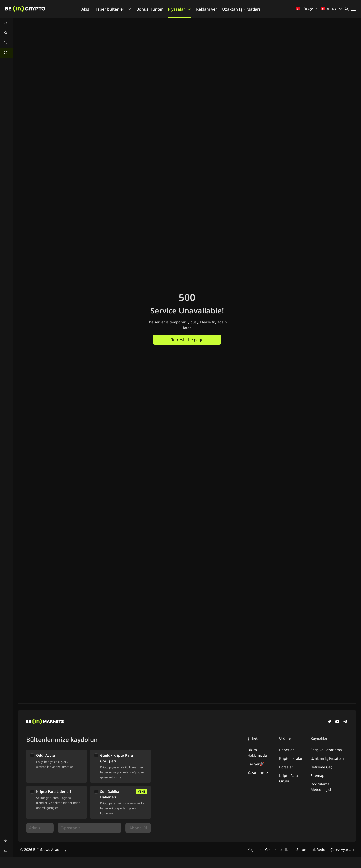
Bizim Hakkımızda (257, 753)
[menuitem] (7, 23)
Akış (85, 9)
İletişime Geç (322, 767)
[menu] (7, 38)
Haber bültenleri (113, 9)
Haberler (286, 750)
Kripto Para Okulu (288, 778)
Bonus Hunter (150, 9)
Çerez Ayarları (342, 850)
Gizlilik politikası (279, 850)
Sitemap (318, 775)
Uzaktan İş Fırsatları (241, 9)
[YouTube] (337, 722)
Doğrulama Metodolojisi (321, 787)
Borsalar (286, 767)
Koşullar (254, 850)
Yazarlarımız (258, 772)
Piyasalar (179, 9)
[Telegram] (345, 722)
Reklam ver (207, 9)
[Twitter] (329, 722)
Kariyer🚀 (256, 764)
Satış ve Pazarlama (326, 750)
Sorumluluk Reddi (311, 850)
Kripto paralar (291, 758)
